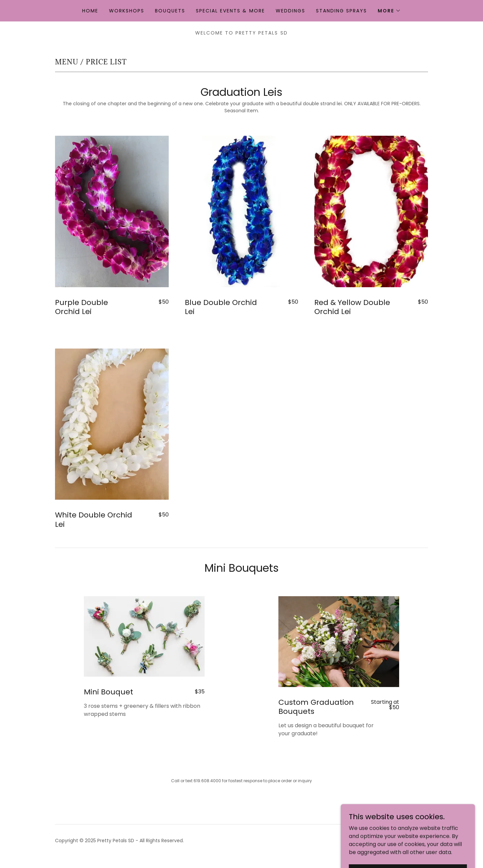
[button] (389, 11)
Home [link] (90, 11)
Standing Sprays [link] (341, 11)
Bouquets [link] (170, 11)
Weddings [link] (290, 11)
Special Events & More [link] (230, 11)
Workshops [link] (127, 11)
